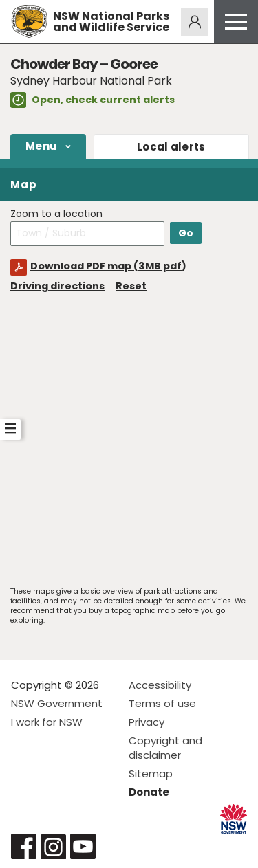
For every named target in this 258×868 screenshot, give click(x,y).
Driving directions (57, 286)
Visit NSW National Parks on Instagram (53, 846)
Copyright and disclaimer (165, 748)
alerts (171, 147)
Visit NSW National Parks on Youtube (83, 846)
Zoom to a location (56, 214)
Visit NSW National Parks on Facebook (24, 846)
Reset (131, 286)
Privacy (147, 722)
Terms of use (162, 703)
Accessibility (160, 685)
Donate (149, 792)
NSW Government (57, 703)
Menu (41, 146)
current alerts (137, 100)
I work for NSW (47, 722)
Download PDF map (108, 266)
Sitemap (151, 774)
